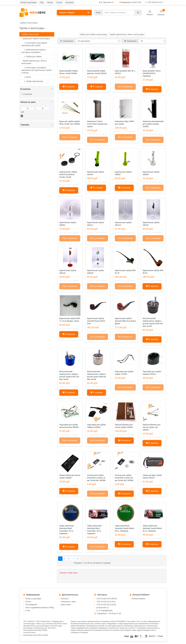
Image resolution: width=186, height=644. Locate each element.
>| (78, 559)
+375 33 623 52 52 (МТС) (107, 599)
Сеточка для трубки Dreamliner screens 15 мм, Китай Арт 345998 (96, 478)
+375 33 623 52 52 (155, 2)
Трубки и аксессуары (30, 34)
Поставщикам (31, 605)
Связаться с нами (68, 602)
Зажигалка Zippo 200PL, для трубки (125, 123)
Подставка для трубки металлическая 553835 (69, 426)
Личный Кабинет (139, 599)
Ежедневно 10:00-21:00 (130, 2)
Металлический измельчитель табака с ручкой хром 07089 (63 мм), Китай (97, 375)
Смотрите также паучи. (69, 573)
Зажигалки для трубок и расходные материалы (34, 51)
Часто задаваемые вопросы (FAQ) (40, 608)
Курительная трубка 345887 (123, 173)
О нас (28, 610)
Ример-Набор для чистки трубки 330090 (70, 476)
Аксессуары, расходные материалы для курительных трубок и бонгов (37, 70)
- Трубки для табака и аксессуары (36, 39)
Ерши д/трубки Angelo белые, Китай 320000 (69, 72)
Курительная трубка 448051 (68, 224)
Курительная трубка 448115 (123, 224)
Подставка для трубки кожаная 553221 (152, 373)
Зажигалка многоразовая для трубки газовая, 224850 (153, 124)
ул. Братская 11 (107, 2)
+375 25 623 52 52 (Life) (106, 605)
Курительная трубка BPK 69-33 (153, 272)
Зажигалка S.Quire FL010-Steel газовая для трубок (97, 124)
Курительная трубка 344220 (95, 173)
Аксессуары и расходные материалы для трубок (34, 44)
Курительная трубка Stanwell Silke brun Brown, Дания (126, 321)
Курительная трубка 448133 (151, 224)
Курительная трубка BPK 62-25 (125, 272)
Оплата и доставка (33, 599)
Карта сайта (66, 605)
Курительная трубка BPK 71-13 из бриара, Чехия (70, 320)
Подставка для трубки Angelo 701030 (124, 373)
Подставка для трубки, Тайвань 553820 (97, 426)
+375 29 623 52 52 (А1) (106, 602)
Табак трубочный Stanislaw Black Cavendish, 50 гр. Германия (66, 530)
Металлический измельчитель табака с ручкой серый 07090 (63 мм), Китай (153, 322)
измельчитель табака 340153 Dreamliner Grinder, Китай (68, 174)
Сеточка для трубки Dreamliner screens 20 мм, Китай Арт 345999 (124, 478)
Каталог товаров (74, 13)
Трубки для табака (31, 56)
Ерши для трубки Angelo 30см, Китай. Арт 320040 (70, 123)
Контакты (65, 599)
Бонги (26, 77)
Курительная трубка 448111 (95, 224)
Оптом (28, 602)
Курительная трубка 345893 (151, 173)
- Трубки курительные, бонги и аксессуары (34, 62)
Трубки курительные (32, 81)
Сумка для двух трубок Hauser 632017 (152, 476)
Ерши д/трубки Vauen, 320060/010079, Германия (152, 73)
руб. (23, 112)
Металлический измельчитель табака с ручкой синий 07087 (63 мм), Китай (69, 375)
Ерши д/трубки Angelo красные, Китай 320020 (97, 72)
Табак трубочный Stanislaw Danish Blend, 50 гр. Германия (125, 528)
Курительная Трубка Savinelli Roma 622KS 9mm (96, 321)
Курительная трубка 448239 (95, 272)
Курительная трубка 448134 (68, 272)
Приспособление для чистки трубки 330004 (124, 426)
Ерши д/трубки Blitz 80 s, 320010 (125, 72)
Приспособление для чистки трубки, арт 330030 (151, 427)
